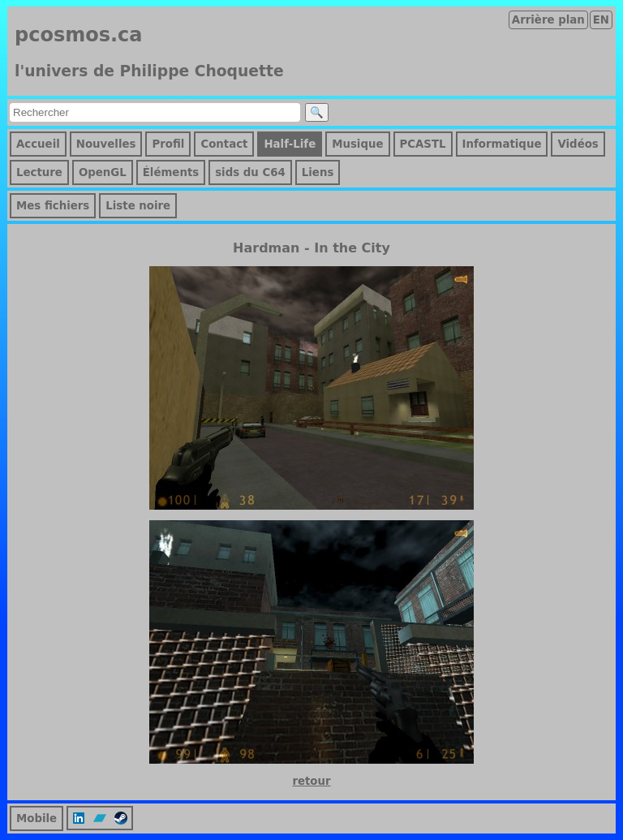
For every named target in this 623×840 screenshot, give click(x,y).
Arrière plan (548, 20)
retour (311, 781)
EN (601, 20)
